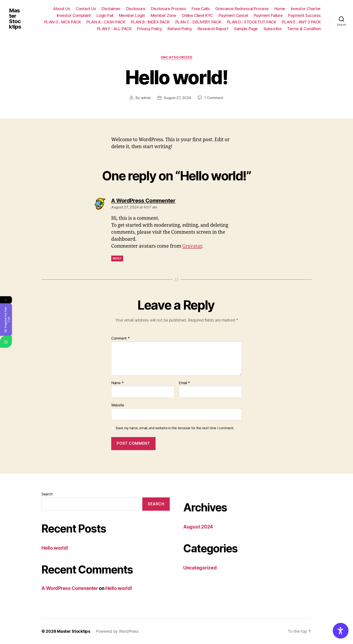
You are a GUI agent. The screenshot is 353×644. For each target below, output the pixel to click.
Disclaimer (111, 9)
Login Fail (105, 15)
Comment (121, 338)
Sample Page (246, 29)
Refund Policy (180, 29)
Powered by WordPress (117, 631)
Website (118, 405)
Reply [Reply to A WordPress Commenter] (117, 258)
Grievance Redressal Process (242, 9)
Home (280, 9)
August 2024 (198, 527)
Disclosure (136, 9)
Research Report (213, 29)
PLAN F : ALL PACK (114, 29)
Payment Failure (268, 15)
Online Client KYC (197, 15)
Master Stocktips (15, 19)
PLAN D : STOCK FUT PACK (252, 22)
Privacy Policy (149, 29)
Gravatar (192, 246)
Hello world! (55, 548)
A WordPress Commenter (70, 588)
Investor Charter (306, 9)
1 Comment (214, 98)
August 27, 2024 (177, 98)
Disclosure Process (168, 9)
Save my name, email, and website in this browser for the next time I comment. (175, 428)
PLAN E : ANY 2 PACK (301, 22)
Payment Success (304, 15)
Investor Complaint (74, 15)
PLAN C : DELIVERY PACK (198, 22)
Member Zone (163, 15)
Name (117, 383)
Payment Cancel (233, 15)
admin (146, 98)
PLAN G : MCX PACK (63, 22)
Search (47, 494)
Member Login (132, 15)
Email (184, 383)
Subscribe (273, 29)
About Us (62, 9)
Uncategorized (176, 57)
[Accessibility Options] (341, 631)
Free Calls (201, 9)
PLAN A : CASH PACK (106, 22)
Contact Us (86, 9)
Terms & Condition (304, 29)
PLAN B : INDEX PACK (150, 22)
